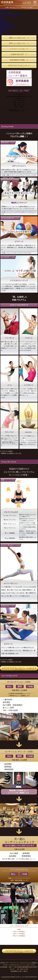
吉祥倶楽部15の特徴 (19, 60)
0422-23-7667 (27, 8)
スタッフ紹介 (4, 28)
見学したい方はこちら (19, 43)
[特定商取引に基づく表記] (19, 971)
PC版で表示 (27, 3)
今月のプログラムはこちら (19, 65)
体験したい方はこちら (19, 38)
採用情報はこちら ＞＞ (19, 110)
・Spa (2, 19)
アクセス (3, 30)
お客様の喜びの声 (19, 54)
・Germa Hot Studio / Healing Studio (11, 15)
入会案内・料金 (5, 24)
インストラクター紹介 (7, 26)
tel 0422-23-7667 (19, 90)
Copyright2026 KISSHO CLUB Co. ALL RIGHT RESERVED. (19, 977)
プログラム (4, 22)
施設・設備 (4, 11)
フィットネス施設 (6, 13)
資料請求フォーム (6, 32)
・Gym (2, 17)
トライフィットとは (19, 49)
